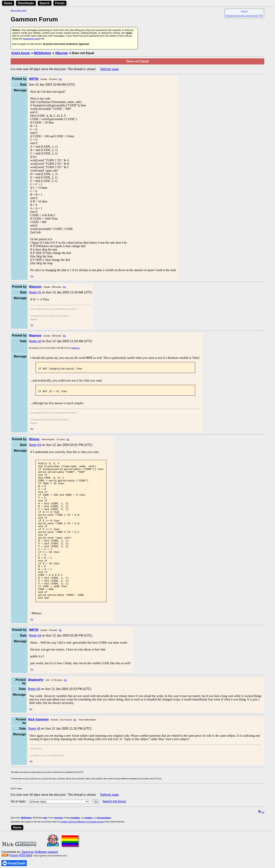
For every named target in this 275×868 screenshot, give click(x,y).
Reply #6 (34, 758)
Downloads (26, 3)
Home (8, 3)
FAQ (261, 16)
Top (32, 276)
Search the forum (114, 831)
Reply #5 (34, 719)
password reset (31, 39)
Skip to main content (19, 10)
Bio (60, 79)
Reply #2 (35, 341)
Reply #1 (35, 292)
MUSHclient (42, 53)
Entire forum (21, 53)
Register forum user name (238, 16)
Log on (244, 11)
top (261, 842)
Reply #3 (35, 447)
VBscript (61, 53)
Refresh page (110, 69)
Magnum (76, 348)
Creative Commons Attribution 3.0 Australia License (82, 852)
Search (45, 3)
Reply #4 (35, 665)
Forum (60, 3)
